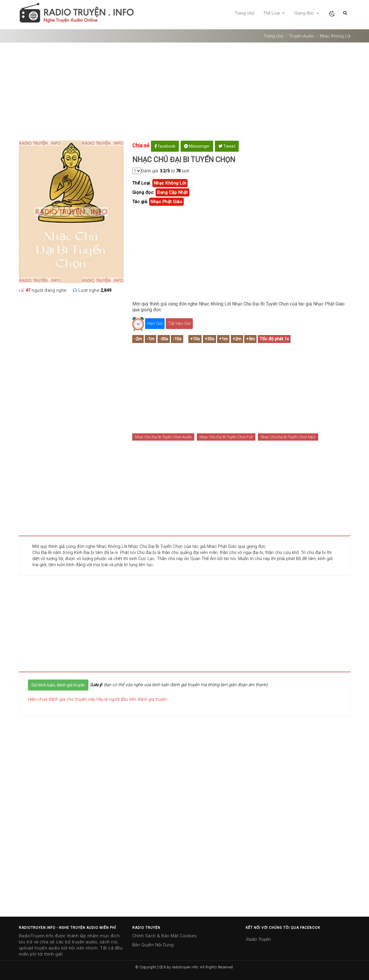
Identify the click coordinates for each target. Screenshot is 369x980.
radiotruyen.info (185, 967)
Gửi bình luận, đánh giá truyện (58, 685)
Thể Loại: (142, 183)
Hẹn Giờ (155, 323)
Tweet (227, 146)
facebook (165, 146)
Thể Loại (274, 13)
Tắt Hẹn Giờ (179, 323)
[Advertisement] (185, 94)
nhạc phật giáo (166, 202)
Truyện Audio (302, 36)
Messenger (197, 146)
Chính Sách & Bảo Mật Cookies (165, 936)
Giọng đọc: (143, 192)
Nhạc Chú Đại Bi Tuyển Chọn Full (226, 437)
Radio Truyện (258, 939)
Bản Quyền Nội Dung (153, 945)
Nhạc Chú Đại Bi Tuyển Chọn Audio (163, 437)
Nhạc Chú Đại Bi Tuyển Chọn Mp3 (288, 437)
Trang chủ (244, 13)
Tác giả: (140, 202)
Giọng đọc (307, 13)
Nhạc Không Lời (335, 36)
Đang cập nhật (172, 192)
